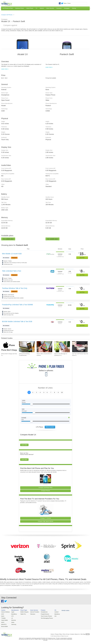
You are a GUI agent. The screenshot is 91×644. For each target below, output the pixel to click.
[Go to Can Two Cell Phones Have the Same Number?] (80, 347)
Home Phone (30, 8)
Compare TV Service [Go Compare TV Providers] (45, 518)
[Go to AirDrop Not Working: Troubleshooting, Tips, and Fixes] (27, 347)
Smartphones (43, 612)
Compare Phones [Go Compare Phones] (46, 491)
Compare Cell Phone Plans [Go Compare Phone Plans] (46, 488)
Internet (42, 8)
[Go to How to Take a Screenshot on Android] (44, 347)
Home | (53, 634)
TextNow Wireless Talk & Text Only (15, 288)
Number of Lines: (46, 388)
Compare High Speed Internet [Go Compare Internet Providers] (45, 521)
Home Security (50, 8)
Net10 (3, 622)
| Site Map (83, 634)
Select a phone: (46, 371)
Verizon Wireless (5, 612)
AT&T (3, 614)
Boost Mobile (4, 626)
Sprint (3, 616)
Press (69, 3)
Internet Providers (34, 612)
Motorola (13, 620)
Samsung (13, 624)
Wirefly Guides (63, 610)
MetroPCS (4, 624)
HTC (12, 616)
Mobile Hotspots (24, 612)
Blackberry (55, 614)
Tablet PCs (23, 614)
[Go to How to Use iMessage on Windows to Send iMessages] (62, 347)
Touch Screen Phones (45, 616)
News (65, 3)
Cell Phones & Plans (8, 8)
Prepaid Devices (43, 614)
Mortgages (67, 8)
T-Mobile (3, 618)
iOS (53, 616)
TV (36, 8)
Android (54, 612)
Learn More (24, 445)
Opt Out (88, 634)
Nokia (12, 622)
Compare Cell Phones (7, 15)
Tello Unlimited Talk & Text (12, 271)
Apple (12, 612)
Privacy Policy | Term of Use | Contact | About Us (67, 634)
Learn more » (5, 69)
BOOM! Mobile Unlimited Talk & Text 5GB (17, 322)
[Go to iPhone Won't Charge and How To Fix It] (9, 347)
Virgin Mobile (4, 620)
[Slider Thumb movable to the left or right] (32, 405)
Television (32, 614)
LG (12, 618)
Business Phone (20, 8)
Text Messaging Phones (45, 618)
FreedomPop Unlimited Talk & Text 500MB (17, 305)
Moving (74, 8)
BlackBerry (13, 614)
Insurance (59, 8)
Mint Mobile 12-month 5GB (12, 254)
